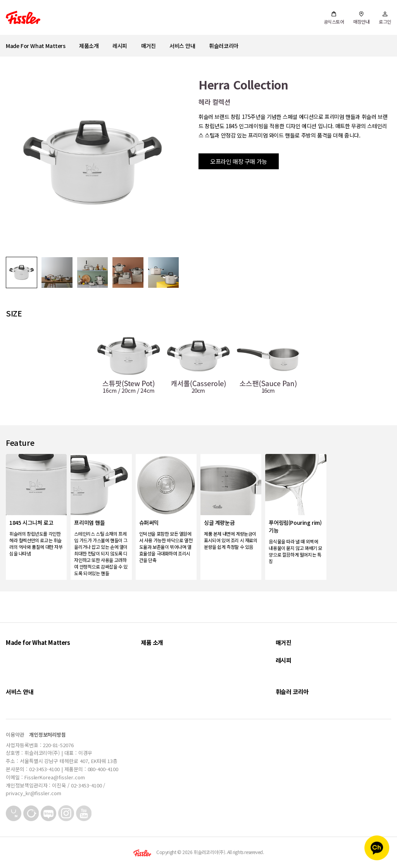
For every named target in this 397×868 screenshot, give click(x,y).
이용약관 (15, 735)
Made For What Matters (36, 46)
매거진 (148, 46)
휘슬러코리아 (224, 46)
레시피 (120, 46)
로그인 (385, 18)
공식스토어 (334, 18)
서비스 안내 (182, 46)
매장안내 (361, 18)
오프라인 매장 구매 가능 (239, 161)
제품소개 (89, 46)
